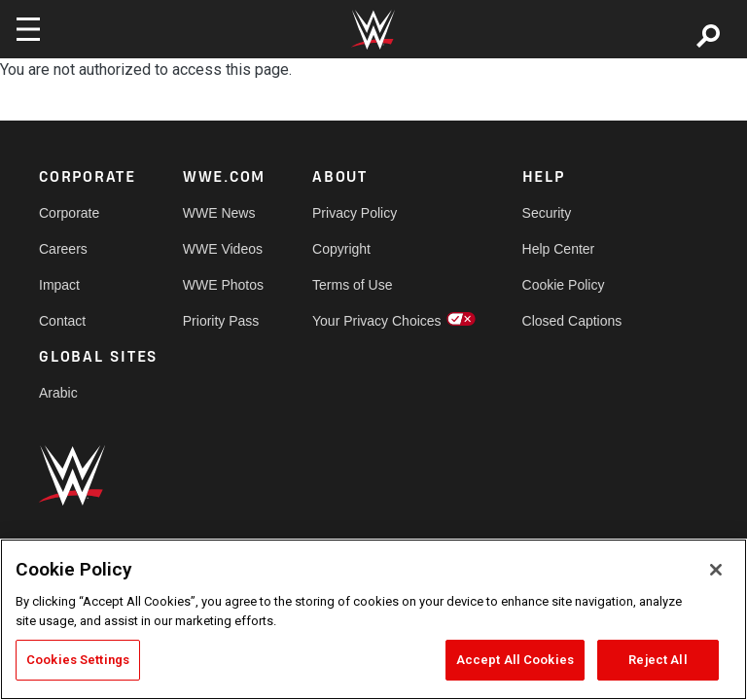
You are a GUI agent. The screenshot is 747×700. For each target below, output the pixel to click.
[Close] (716, 570)
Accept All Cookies (515, 660)
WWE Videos (223, 249)
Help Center (559, 249)
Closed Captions (572, 321)
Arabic (58, 393)
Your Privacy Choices (377, 321)
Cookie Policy (564, 285)
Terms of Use (352, 285)
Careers (63, 249)
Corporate (69, 213)
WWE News (219, 213)
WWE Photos (223, 285)
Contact (62, 321)
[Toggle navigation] (28, 29)
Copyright (341, 249)
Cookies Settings (78, 660)
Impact (59, 285)
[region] (373, 619)
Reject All (658, 660)
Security (547, 213)
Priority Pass (221, 321)
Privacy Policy (355, 213)
